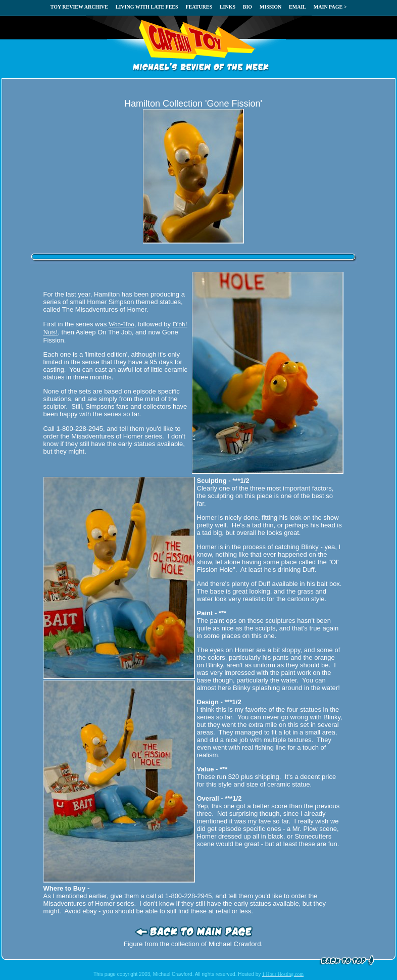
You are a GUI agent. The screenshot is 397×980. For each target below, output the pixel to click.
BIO (247, 7)
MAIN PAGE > (330, 7)
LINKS (228, 7)
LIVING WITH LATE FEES (147, 7)
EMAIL (297, 7)
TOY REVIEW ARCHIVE (79, 7)
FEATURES (199, 7)
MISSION (270, 7)
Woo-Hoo (121, 324)
